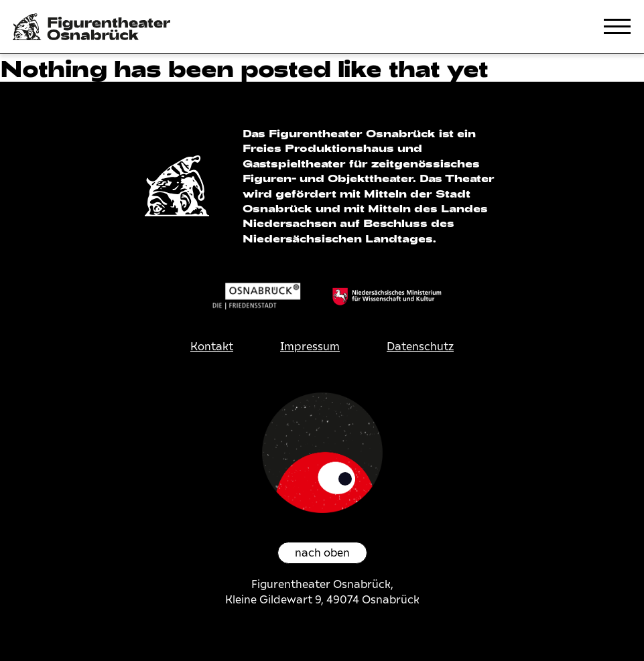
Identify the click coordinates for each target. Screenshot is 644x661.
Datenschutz (420, 347)
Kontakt (212, 347)
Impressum (310, 347)
